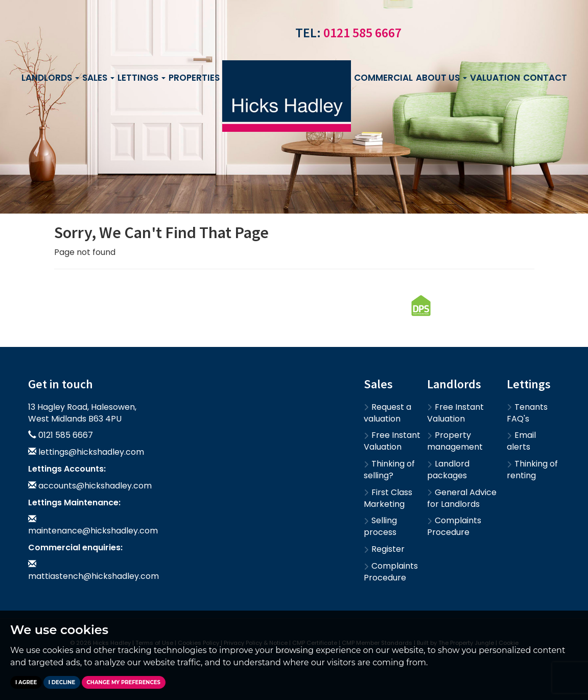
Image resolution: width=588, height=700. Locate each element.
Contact (545, 78)
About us (441, 78)
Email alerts (521, 441)
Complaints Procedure (391, 572)
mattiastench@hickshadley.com (93, 576)
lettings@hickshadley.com (91, 452)
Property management (455, 441)
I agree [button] (26, 682)
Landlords (50, 78)
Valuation (495, 78)
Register (384, 549)
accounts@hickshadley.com (95, 486)
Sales (98, 78)
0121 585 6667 (362, 33)
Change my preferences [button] (124, 682)
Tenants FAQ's (527, 413)
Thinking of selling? (389, 470)
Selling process (380, 526)
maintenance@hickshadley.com (93, 531)
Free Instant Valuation (392, 441)
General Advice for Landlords (462, 498)
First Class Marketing (388, 498)
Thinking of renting (532, 470)
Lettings (142, 78)
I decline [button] (62, 682)
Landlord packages (448, 470)
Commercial (383, 78)
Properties (198, 78)
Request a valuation (387, 413)
